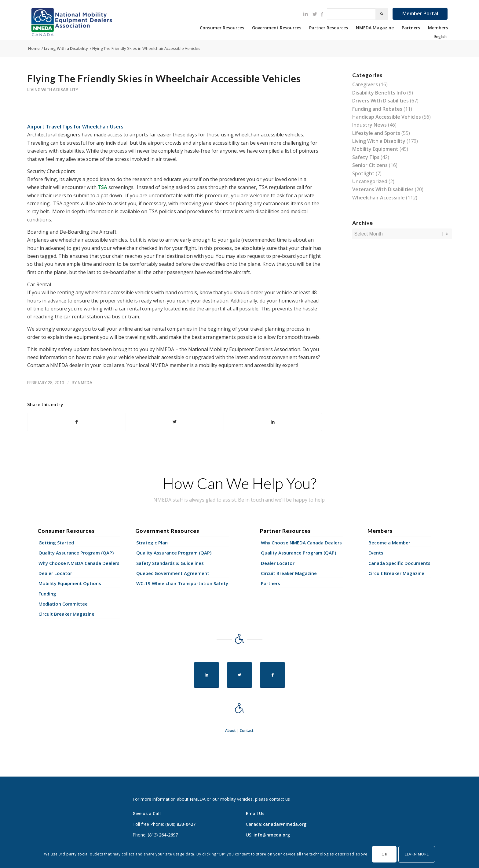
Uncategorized (370, 181)
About (230, 731)
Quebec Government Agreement (173, 573)
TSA (102, 187)
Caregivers (365, 84)
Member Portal (420, 13)
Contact (247, 731)
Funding (47, 594)
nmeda (85, 383)
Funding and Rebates (377, 109)
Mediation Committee (63, 604)
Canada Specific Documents (399, 563)
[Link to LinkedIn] (305, 14)
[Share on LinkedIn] (273, 422)
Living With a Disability (53, 90)
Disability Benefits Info (379, 93)
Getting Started (56, 543)
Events (376, 553)
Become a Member (389, 543)
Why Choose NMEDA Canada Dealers (79, 563)
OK (384, 854)
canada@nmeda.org (285, 824)
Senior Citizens (370, 165)
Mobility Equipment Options (70, 583)
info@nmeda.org (272, 835)
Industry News (369, 125)
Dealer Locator (55, 573)
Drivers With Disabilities (380, 101)
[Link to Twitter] (315, 14)
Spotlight (363, 173)
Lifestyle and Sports (376, 133)
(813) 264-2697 (163, 835)
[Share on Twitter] (175, 422)
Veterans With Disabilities (383, 189)
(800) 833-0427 (180, 824)
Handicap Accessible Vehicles (387, 117)
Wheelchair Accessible (378, 198)
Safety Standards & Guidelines (170, 563)
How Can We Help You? (239, 483)
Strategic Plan (152, 543)
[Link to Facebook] (322, 14)
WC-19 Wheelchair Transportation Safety (182, 583)
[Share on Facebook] (77, 422)
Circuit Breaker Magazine (66, 614)
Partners (271, 583)
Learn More (417, 854)
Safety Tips (366, 157)
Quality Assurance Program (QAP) (76, 553)
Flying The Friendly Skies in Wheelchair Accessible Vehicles (164, 78)
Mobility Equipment (375, 149)
